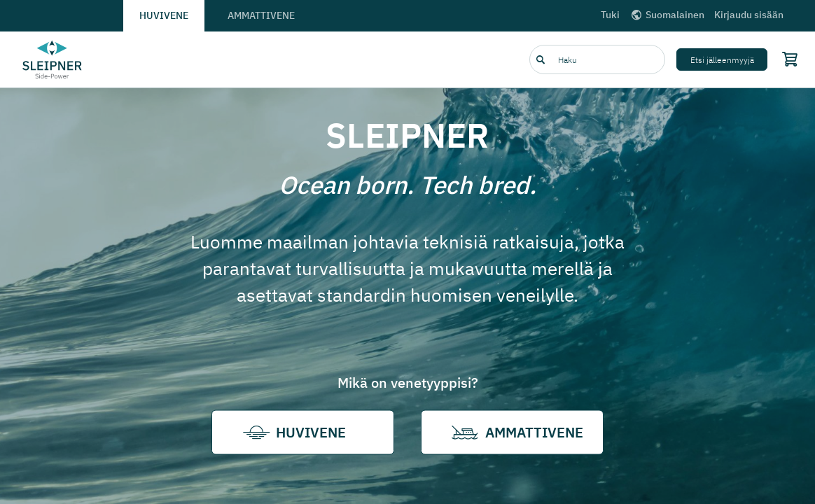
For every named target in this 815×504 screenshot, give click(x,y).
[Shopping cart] (787, 59)
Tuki (610, 15)
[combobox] (597, 59)
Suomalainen (667, 15)
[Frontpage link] (53, 59)
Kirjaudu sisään (749, 15)
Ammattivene (261, 15)
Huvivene (164, 15)
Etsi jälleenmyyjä (722, 60)
